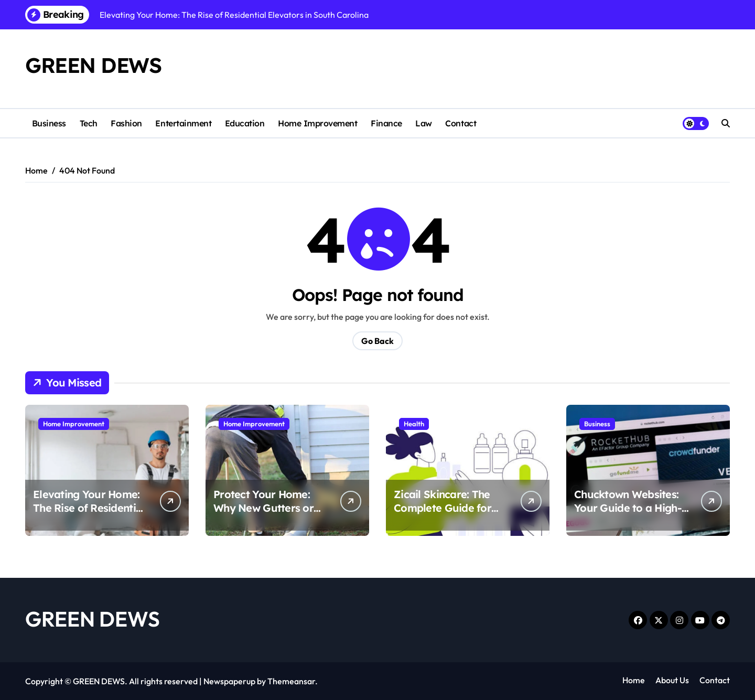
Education (245, 123)
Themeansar (291, 681)
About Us (672, 680)
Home (634, 680)
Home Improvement (317, 123)
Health (414, 424)
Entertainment (183, 123)
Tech (89, 123)
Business (49, 123)
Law (424, 123)
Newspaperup (229, 681)
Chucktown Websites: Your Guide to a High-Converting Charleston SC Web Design (629, 515)
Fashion (126, 123)
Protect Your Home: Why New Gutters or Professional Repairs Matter (264, 515)
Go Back (377, 341)
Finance (386, 123)
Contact (461, 123)
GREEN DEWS (93, 65)
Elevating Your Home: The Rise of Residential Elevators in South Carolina (89, 515)
